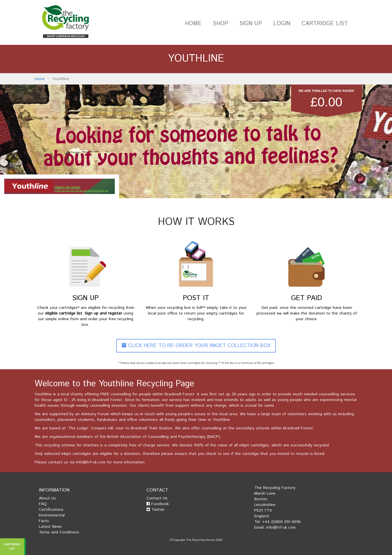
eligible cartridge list (64, 313)
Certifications (51, 510)
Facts (44, 521)
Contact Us (157, 498)
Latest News (50, 527)
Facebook (158, 504)
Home (193, 24)
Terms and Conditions (59, 532)
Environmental (52, 515)
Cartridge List (325, 24)
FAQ (43, 504)
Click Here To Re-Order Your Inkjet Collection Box (196, 346)
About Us (47, 498)
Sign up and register (103, 313)
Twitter (156, 510)
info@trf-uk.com (91, 462)
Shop (221, 24)
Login (282, 24)
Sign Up (251, 24)
